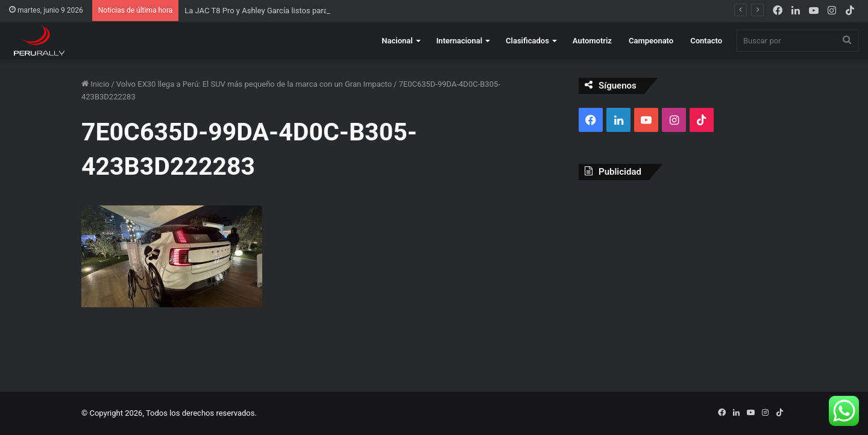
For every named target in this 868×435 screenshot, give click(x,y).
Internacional (459, 41)
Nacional (397, 41)
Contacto (706, 41)
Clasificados (527, 41)
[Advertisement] (683, 277)
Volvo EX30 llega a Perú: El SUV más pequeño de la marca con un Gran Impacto (254, 84)
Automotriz (592, 41)
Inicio (95, 84)
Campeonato (651, 41)
